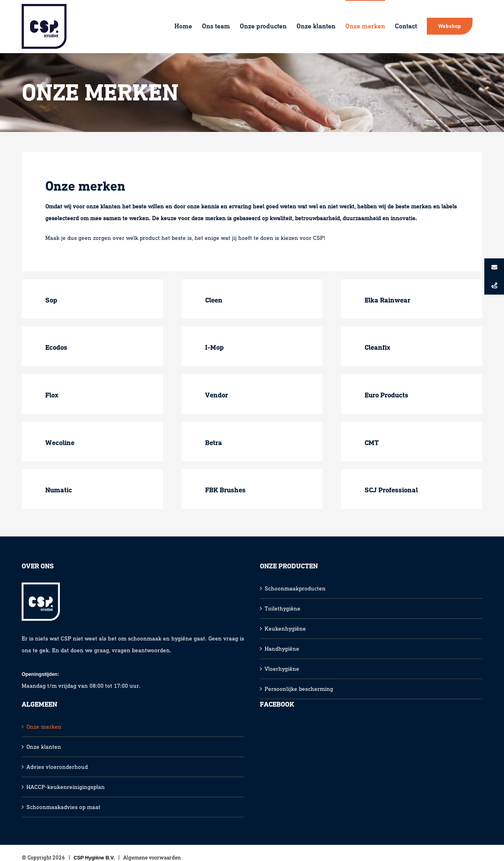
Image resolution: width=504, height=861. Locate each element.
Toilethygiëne (283, 609)
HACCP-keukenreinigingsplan (66, 787)
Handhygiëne (282, 649)
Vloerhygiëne (282, 669)
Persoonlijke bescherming (299, 689)
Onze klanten (44, 747)
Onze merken (44, 727)
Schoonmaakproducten (295, 588)
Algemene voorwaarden (152, 858)
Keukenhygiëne (285, 629)
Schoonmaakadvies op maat (63, 807)
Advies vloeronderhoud (57, 767)
